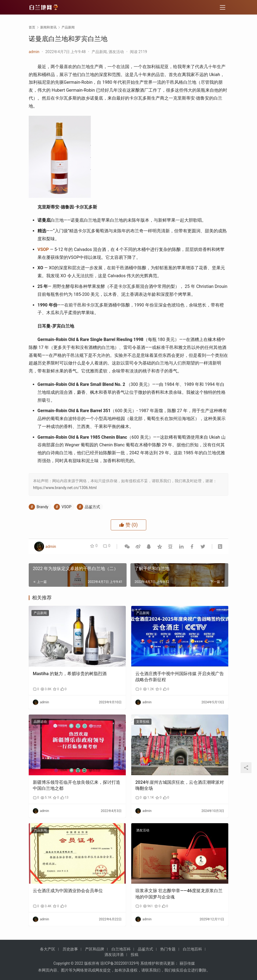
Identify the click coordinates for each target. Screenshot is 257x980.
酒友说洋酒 (114, 955)
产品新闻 (99, 52)
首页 (32, 27)
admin (34, 52)
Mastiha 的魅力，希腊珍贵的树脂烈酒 (70, 674)
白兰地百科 (121, 949)
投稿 (135, 955)
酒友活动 (116, 52)
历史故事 (70, 949)
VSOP (43, 249)
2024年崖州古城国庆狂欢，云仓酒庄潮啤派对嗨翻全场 (180, 785)
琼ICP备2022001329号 (120, 963)
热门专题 (168, 949)
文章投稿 (143, 722)
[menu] (223, 9)
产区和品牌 (95, 949)
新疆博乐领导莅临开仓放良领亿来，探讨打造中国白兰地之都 (77, 785)
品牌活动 (40, 722)
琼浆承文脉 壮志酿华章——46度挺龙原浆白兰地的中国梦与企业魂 (179, 894)
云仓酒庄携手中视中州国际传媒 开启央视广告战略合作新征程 (180, 677)
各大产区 (48, 949)
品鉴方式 (92, 507)
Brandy (43, 507)
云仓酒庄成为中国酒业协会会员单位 (68, 891)
